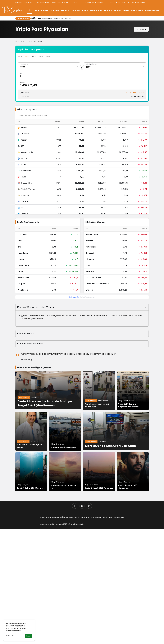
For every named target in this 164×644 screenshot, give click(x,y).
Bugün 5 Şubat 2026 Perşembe (99, 488)
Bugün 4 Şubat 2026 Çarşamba (128, 487)
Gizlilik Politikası (11, 636)
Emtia (34, 57)
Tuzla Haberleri (24, 397)
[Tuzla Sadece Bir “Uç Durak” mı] (65, 472)
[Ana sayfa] (29, 10)
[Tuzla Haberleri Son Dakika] (65, 431)
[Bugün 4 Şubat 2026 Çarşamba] (133, 472)
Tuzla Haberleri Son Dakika (63, 448)
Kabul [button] (28, 636)
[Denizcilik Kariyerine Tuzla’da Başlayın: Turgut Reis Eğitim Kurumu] (48, 390)
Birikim (48, 57)
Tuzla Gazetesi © (47, 524)
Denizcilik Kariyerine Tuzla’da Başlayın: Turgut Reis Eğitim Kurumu (45, 403)
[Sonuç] (82, 84)
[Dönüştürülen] (115, 66)
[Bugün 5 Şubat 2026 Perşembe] (99, 472)
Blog (121, 401)
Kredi (41, 57)
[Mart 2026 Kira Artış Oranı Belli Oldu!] (116, 431)
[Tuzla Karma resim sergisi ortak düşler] (99, 391)
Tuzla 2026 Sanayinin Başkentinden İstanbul (129, 406)
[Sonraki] (35, 18)
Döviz (20, 57)
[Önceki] (33, 18)
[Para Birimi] (49, 66)
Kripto (27, 57)
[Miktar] (82, 75)
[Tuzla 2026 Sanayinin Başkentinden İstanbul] (133, 391)
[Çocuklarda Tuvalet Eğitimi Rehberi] (31, 431)
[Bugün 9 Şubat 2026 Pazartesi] (31, 472)
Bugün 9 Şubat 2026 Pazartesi (31, 488)
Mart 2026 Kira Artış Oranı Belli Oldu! (111, 446)
